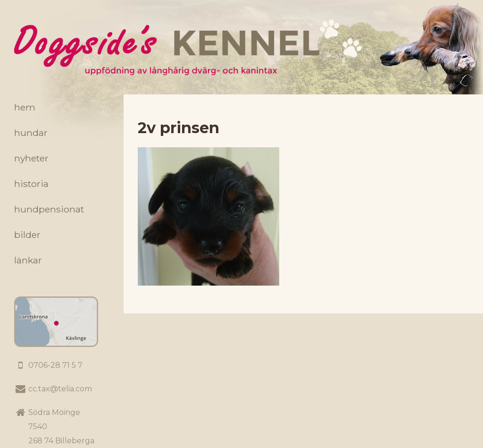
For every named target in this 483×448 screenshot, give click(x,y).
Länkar (28, 260)
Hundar (31, 133)
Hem (25, 107)
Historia (31, 184)
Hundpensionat (49, 209)
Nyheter (31, 158)
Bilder (27, 235)
